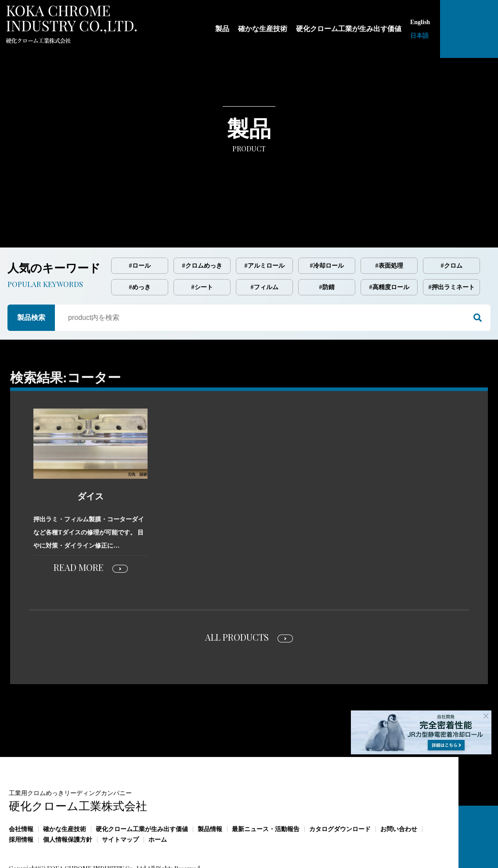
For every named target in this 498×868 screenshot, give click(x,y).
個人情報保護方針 (68, 803)
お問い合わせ (399, 792)
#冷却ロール (327, 229)
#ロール (140, 229)
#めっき (140, 250)
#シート (202, 250)
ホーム (158, 803)
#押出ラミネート (452, 250)
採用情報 (21, 803)
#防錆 (327, 250)
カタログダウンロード (340, 792)
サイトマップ (120, 803)
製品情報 (210, 792)
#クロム (452, 229)
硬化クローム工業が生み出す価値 (142, 792)
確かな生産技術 (65, 792)
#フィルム (265, 250)
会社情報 (21, 792)
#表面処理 (389, 229)
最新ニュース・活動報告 (266, 792)
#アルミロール (265, 229)
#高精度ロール (389, 250)
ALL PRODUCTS (237, 600)
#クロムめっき (202, 229)
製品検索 (31, 281)
